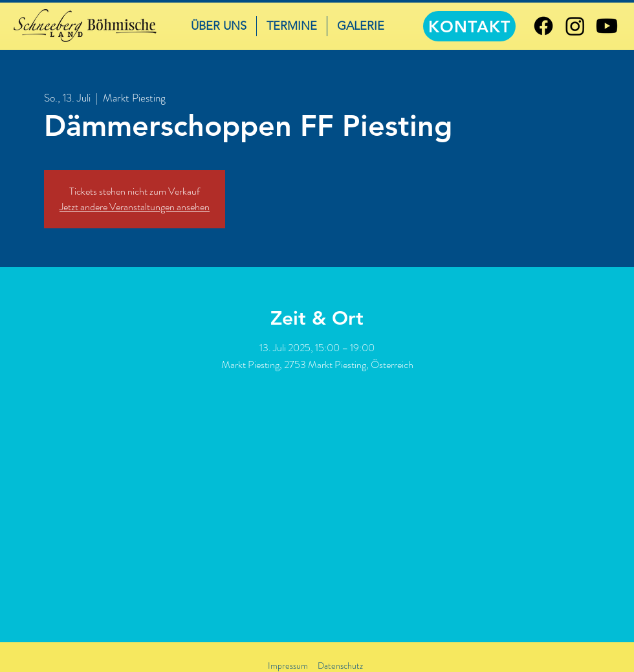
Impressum (288, 666)
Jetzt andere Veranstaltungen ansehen (135, 207)
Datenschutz (340, 666)
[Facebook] (543, 26)
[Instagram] (575, 26)
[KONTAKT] (469, 26)
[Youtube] (607, 26)
